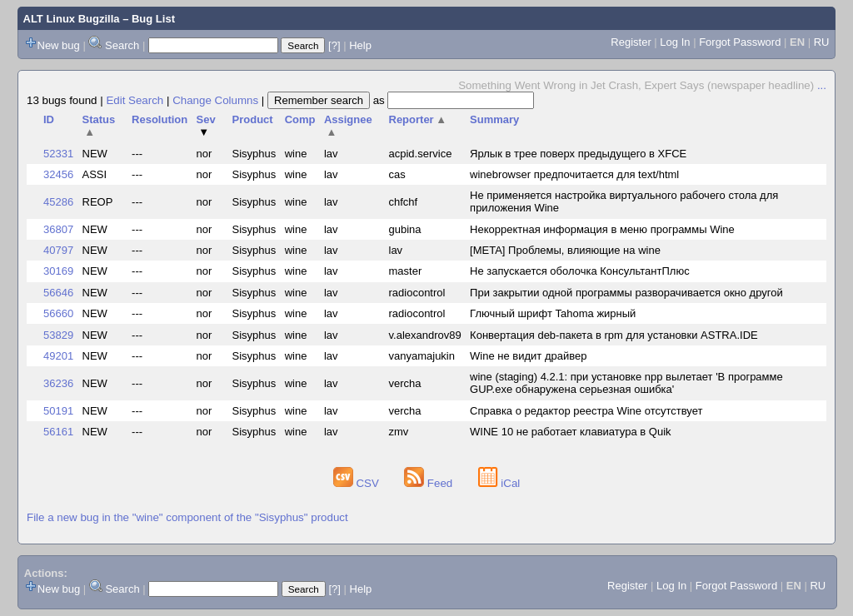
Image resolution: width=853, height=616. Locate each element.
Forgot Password (740, 42)
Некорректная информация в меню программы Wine (602, 229)
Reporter (418, 119)
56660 (58, 313)
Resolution (160, 119)
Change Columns (215, 100)
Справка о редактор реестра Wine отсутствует (586, 411)
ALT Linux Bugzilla (72, 19)
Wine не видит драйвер (528, 356)
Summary (494, 119)
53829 (58, 335)
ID (49, 119)
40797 (58, 250)
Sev (206, 126)
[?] (334, 45)
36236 (58, 383)
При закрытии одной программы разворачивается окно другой (626, 293)
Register (631, 42)
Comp (300, 119)
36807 (58, 229)
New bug (59, 45)
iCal (499, 483)
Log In (675, 42)
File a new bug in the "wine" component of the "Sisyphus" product (187, 517)
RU (822, 42)
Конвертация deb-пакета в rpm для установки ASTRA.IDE (614, 335)
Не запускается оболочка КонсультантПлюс (580, 271)
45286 (58, 202)
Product (253, 119)
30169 (58, 271)
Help (360, 45)
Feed (430, 483)
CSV (358, 483)
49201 (58, 356)
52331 (58, 154)
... (822, 85)
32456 (58, 174)
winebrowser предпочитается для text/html (574, 174)
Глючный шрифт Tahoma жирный (553, 313)
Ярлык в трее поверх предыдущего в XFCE (578, 154)
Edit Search (135, 100)
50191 (58, 411)
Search (122, 45)
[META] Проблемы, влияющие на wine (565, 250)
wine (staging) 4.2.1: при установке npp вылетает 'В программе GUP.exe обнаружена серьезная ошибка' (626, 383)
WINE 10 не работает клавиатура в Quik (570, 432)
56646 (58, 293)
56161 (58, 432)
